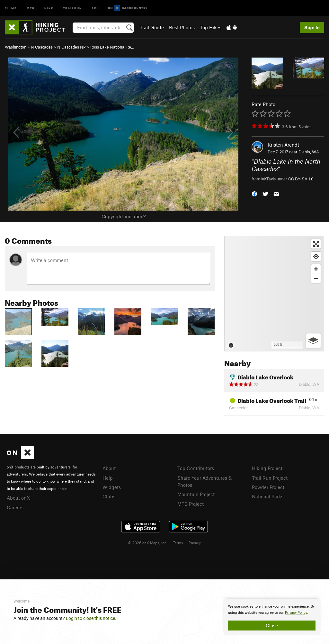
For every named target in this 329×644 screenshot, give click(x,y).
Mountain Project (196, 494)
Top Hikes (211, 27)
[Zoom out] (316, 278)
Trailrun (72, 8)
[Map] (274, 294)
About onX (18, 498)
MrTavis (268, 179)
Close (272, 625)
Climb (11, 8)
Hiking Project (267, 468)
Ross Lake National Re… (112, 47)
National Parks (268, 496)
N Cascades (42, 47)
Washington (16, 47)
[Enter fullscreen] (316, 244)
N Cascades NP (71, 47)
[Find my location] (316, 256)
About (109, 468)
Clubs (109, 496)
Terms (178, 543)
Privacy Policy (296, 613)
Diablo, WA (309, 152)
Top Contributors (196, 468)
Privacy (195, 543)
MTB (31, 8)
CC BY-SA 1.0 (301, 179)
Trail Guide (152, 27)
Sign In (312, 27)
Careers (15, 507)
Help (108, 478)
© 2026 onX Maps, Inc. (148, 543)
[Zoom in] (316, 269)
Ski (95, 8)
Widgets (112, 487)
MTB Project (191, 504)
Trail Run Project (270, 478)
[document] (272, 617)
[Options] (313, 341)
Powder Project (268, 487)
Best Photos (182, 27)
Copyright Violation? (124, 216)
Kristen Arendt (283, 145)
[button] (254, 193)
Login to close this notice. (91, 618)
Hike (49, 8)
